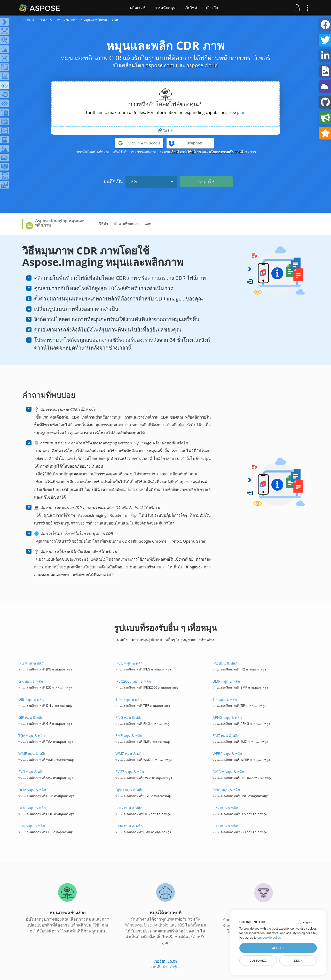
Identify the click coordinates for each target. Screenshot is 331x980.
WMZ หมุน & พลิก (129, 754)
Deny (298, 961)
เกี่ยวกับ (212, 8)
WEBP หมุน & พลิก (227, 754)
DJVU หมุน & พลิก (129, 790)
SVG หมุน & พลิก (31, 772)
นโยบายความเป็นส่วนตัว (227, 152)
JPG (151, 181)
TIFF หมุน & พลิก (128, 699)
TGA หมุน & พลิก (31, 735)
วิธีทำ (104, 224)
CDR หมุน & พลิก (32, 826)
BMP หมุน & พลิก (226, 681)
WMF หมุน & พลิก (32, 754)
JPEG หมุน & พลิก (129, 663)
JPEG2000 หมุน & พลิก (133, 681)
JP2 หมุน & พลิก (225, 663)
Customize (258, 961)
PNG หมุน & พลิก (129, 717)
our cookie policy (269, 938)
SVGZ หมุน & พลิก (129, 772)
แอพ (148, 224)
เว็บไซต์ (191, 8)
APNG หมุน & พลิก (227, 717)
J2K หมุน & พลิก (31, 681)
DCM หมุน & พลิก (32, 790)
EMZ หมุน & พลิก (226, 735)
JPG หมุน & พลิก (31, 663)
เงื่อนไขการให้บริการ (186, 152)
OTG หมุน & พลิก (129, 808)
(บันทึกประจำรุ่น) (166, 967)
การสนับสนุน (165, 8)
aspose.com (160, 65)
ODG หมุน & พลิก (32, 808)
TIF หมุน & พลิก (225, 699)
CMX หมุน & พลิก (129, 826)
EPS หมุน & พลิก (225, 808)
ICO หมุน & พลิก (225, 826)
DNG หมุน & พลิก (226, 790)
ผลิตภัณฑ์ (138, 8)
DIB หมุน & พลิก (31, 699)
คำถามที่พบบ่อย (126, 224)
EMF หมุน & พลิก (129, 735)
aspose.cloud (202, 65)
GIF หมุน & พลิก (31, 717)
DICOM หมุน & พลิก (228, 772)
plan (241, 112)
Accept (278, 948)
